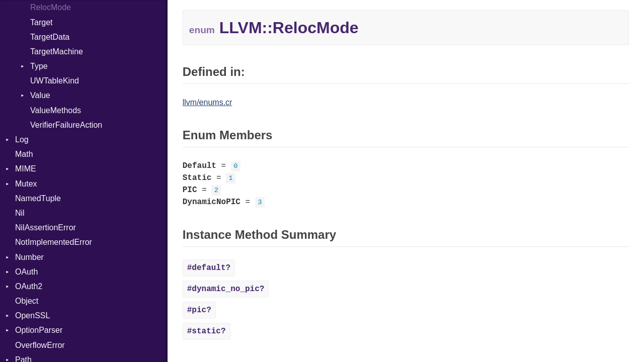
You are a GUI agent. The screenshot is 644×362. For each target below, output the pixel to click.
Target (41, 22)
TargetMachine (57, 52)
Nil (20, 213)
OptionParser (39, 330)
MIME (26, 169)
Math (24, 154)
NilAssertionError (46, 228)
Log (22, 140)
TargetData (50, 37)
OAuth (26, 272)
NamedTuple (38, 198)
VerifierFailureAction (66, 125)
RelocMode (51, 7)
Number (29, 257)
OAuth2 (29, 286)
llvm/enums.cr (208, 102)
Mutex (26, 184)
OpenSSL (32, 315)
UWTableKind (55, 81)
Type (39, 66)
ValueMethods (56, 110)
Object (27, 301)
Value (40, 95)
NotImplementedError (54, 242)
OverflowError (40, 345)
